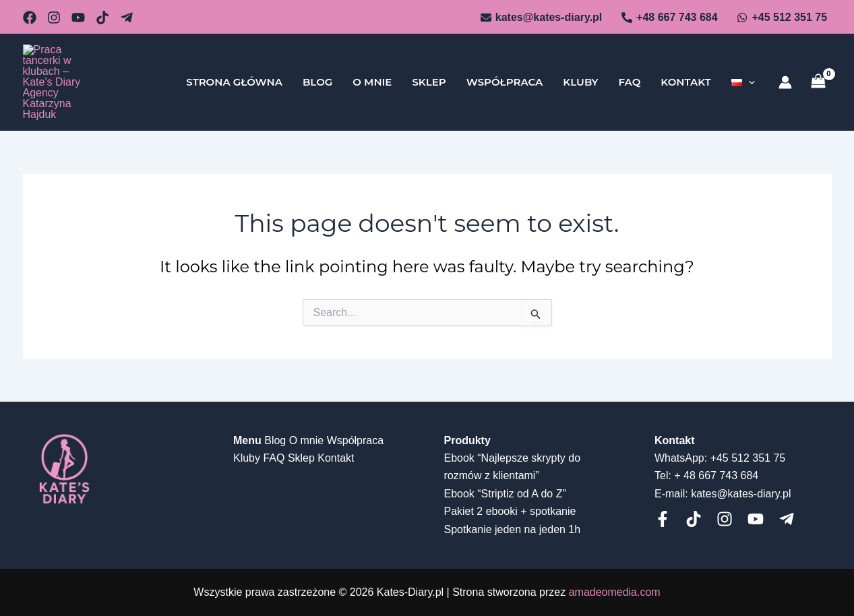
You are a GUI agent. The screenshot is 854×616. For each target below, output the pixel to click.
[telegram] (787, 519)
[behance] (78, 18)
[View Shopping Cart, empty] (819, 70)
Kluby (580, 70)
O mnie (372, 70)
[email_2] (30, 18)
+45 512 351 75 (748, 458)
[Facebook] (663, 519)
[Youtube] (756, 519)
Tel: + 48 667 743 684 (706, 475)
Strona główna (234, 70)
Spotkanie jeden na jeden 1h (513, 529)
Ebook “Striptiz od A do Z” (505, 494)
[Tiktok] (694, 519)
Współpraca (505, 70)
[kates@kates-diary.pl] (541, 18)
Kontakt (685, 70)
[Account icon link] (785, 71)
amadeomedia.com (615, 592)
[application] (749, 71)
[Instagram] (725, 519)
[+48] (670, 18)
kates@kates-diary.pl (741, 494)
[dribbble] (102, 18)
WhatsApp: (681, 458)
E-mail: (671, 494)
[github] (54, 18)
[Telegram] (127, 18)
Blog (317, 70)
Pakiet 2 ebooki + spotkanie (510, 511)
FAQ (629, 70)
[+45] (782, 18)
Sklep (429, 70)
